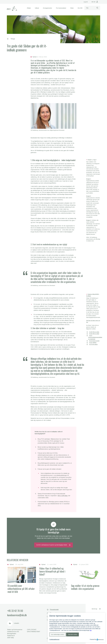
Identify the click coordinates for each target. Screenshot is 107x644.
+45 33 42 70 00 (15, 611)
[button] (29, 8)
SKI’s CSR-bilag (63, 496)
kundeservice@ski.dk (17, 615)
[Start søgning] (97, 8)
